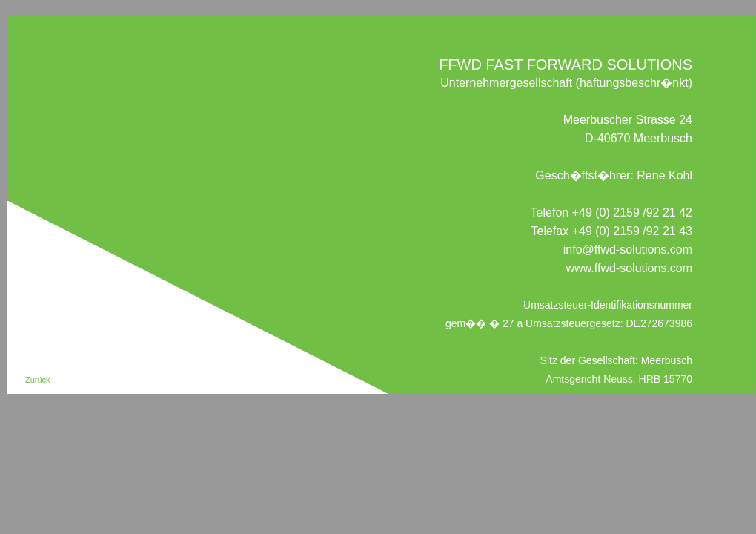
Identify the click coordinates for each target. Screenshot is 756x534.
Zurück (38, 380)
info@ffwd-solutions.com (628, 250)
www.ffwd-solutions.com (629, 268)
